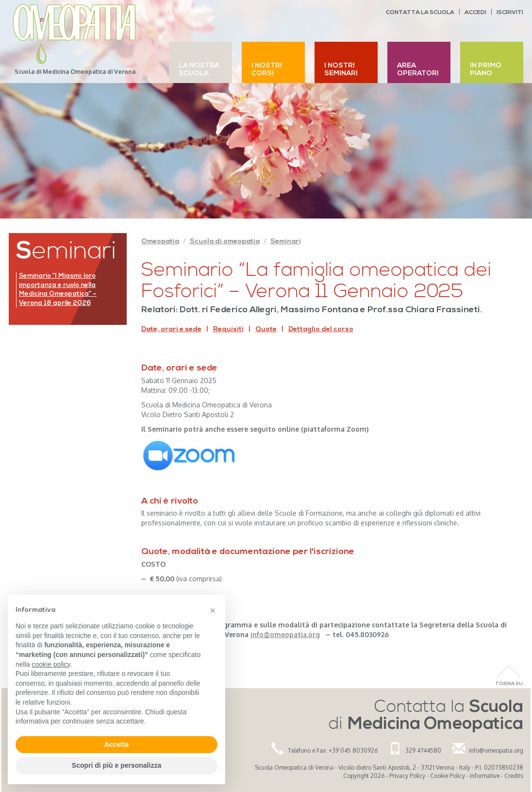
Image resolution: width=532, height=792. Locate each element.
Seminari (286, 242)
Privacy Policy (407, 776)
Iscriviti (510, 13)
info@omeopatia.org (496, 750)
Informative (485, 776)
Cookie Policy (448, 776)
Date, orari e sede (171, 329)
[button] (213, 610)
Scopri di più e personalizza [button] (116, 765)
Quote (266, 329)
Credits (514, 776)
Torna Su (509, 684)
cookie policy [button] (51, 664)
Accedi (475, 13)
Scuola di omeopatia (225, 242)
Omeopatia (160, 242)
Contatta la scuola (420, 13)
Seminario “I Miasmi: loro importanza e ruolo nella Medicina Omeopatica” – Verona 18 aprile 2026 (58, 290)
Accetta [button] (117, 744)
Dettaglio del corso (321, 329)
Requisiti (228, 329)
